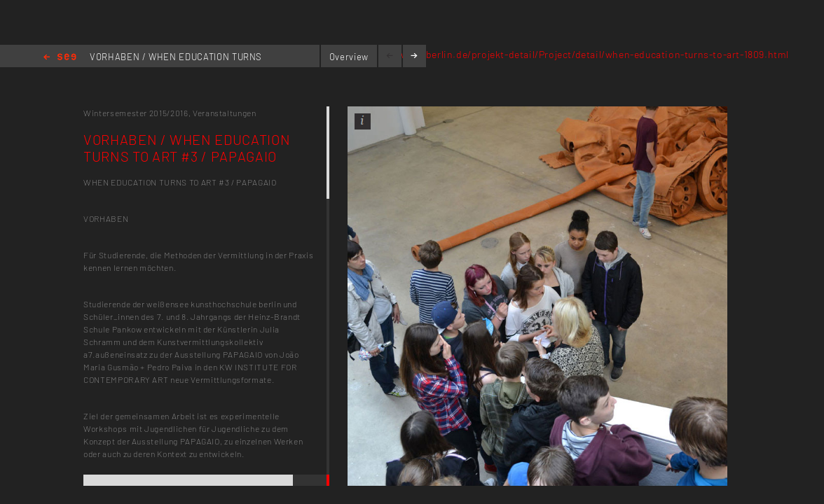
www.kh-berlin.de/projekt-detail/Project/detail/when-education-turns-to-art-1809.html (588, 54)
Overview (349, 57)
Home (60, 58)
